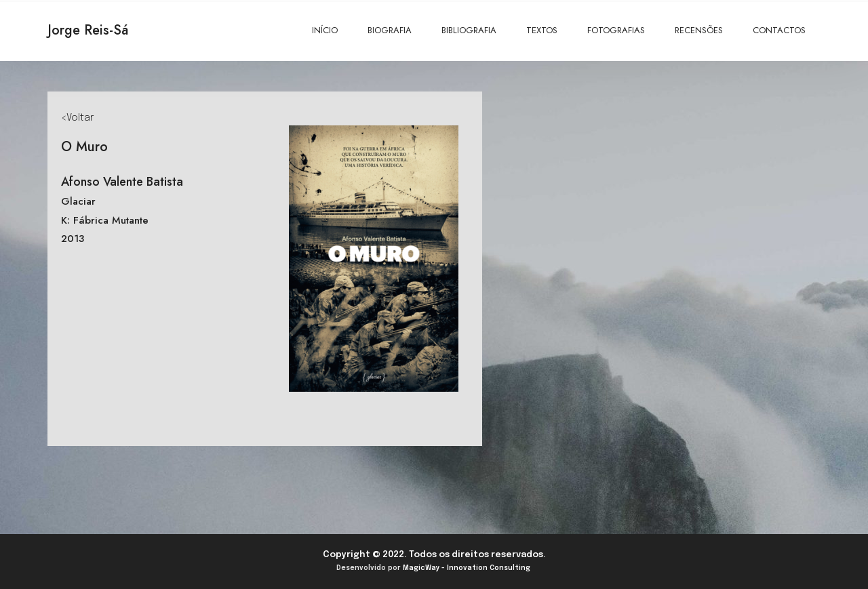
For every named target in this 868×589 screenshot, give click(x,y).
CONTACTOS (779, 30)
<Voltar (77, 118)
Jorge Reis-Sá (88, 30)
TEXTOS (542, 30)
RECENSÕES (699, 30)
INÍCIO (325, 30)
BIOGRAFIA (390, 30)
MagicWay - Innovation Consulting (467, 568)
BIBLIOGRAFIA (469, 30)
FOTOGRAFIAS (616, 30)
